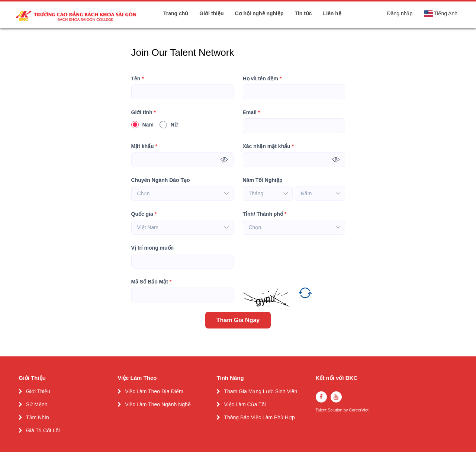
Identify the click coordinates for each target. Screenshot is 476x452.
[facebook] (321, 397)
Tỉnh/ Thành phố (265, 214)
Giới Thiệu (38, 391)
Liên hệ (332, 13)
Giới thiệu (211, 13)
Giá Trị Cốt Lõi (43, 430)
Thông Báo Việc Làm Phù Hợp (259, 417)
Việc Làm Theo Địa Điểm (154, 391)
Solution (336, 410)
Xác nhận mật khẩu (268, 146)
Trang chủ (176, 13)
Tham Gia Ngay (238, 320)
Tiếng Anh (440, 14)
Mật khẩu (144, 146)
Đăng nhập (400, 13)
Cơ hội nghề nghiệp (259, 13)
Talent (322, 410)
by (346, 410)
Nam (142, 125)
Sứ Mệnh (37, 404)
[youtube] (336, 397)
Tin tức (303, 13)
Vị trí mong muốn (153, 248)
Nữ (169, 125)
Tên (138, 79)
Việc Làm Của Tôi (245, 404)
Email (252, 113)
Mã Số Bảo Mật (152, 282)
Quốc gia (144, 214)
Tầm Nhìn (38, 417)
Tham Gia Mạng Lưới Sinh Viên (260, 391)
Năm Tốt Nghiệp (263, 180)
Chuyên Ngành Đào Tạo (161, 180)
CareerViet (358, 410)
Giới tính (144, 113)
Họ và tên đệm (262, 79)
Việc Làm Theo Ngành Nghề (158, 404)
